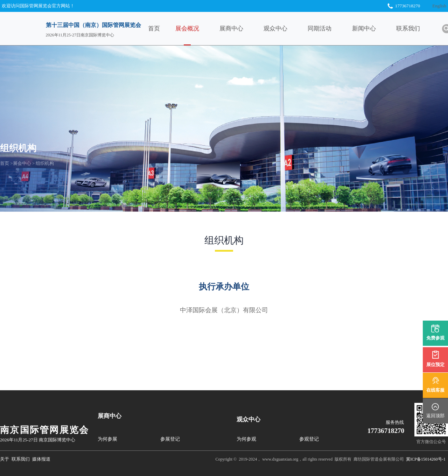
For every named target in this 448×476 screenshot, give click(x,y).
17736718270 (386, 431)
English (439, 6)
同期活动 (331, 29)
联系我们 (419, 29)
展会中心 (22, 163)
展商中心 (242, 29)
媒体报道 (41, 459)
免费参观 (435, 339)
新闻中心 (375, 29)
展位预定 (435, 365)
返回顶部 (435, 416)
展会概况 (198, 29)
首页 (165, 29)
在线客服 (435, 390)
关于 (5, 459)
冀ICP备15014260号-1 (426, 459)
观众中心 (286, 29)
